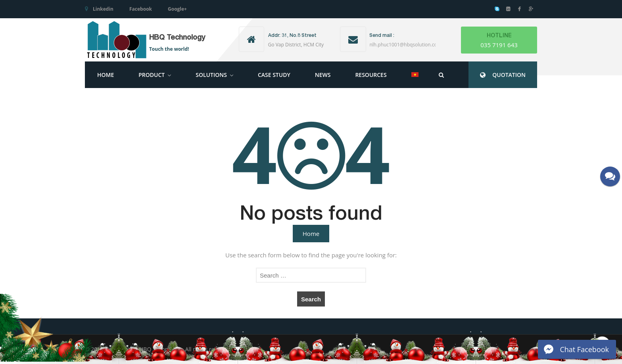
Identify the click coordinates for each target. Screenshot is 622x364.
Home (106, 75)
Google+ (177, 9)
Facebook (141, 9)
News (323, 75)
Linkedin (103, 9)
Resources (371, 75)
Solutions (211, 75)
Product (152, 75)
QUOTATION (509, 75)
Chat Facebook (584, 349)
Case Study (274, 75)
